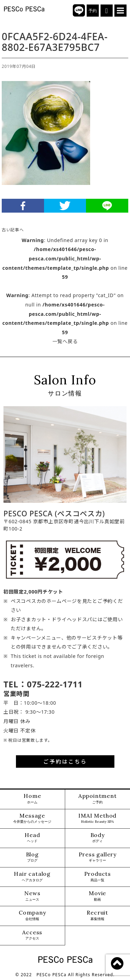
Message (32, 818)
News (32, 896)
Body (98, 838)
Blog (32, 857)
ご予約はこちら (65, 761)
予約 (93, 11)
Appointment (98, 799)
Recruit (97, 915)
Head (32, 838)
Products (98, 877)
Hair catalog (32, 877)
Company (32, 915)
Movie (97, 896)
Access (32, 935)
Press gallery (98, 857)
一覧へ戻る (65, 341)
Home (32, 799)
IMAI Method (97, 818)
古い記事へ (13, 230)
